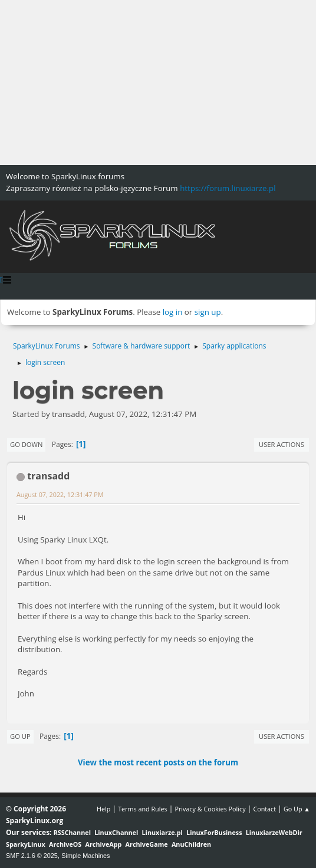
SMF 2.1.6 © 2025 (32, 856)
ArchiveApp (104, 844)
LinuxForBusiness (214, 832)
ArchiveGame (147, 844)
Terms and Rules (143, 809)
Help (103, 809)
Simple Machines (85, 856)
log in (173, 312)
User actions (282, 444)
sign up (208, 312)
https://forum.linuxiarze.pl (228, 188)
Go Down (26, 444)
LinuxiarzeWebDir (274, 832)
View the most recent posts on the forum (158, 762)
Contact (264, 809)
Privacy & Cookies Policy (210, 809)
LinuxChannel (116, 832)
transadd (48, 476)
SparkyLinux (26, 844)
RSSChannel (72, 832)
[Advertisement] (158, 83)
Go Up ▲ (297, 809)
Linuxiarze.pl (162, 832)
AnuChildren (191, 844)
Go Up (20, 736)
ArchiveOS (65, 844)
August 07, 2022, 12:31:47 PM (60, 494)
